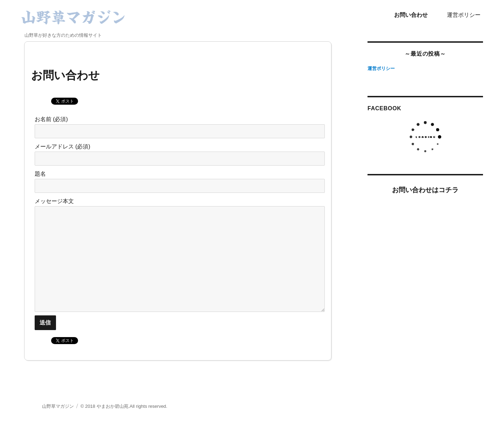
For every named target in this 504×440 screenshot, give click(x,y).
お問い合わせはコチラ (425, 190)
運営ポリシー (464, 15)
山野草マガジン (58, 406)
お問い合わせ (411, 15)
